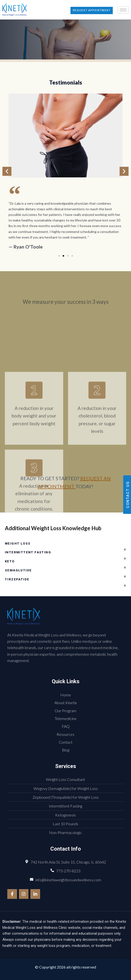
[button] (7, 171)
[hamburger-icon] (123, 10)
